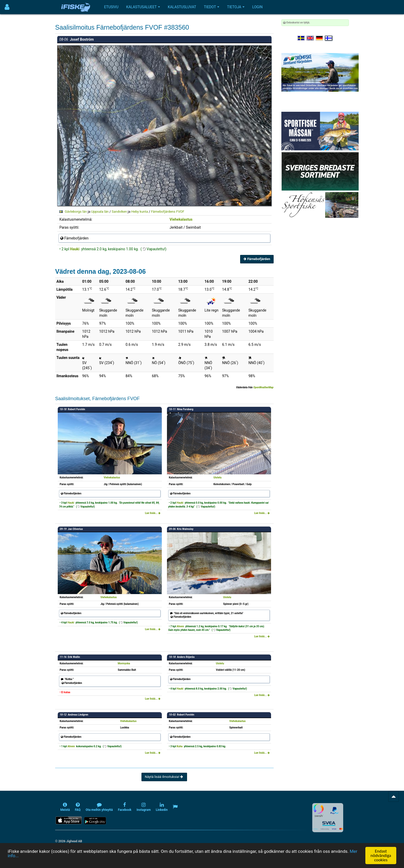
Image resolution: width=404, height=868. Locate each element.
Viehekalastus (181, 219)
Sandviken (119, 212)
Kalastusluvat (182, 7)
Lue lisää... (153, 513)
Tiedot (212, 7)
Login (257, 7)
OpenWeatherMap (263, 387)
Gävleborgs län (76, 212)
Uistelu (218, 478)
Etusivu (111, 7)
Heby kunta (140, 212)
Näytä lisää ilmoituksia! (164, 777)
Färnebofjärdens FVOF (168, 212)
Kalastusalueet (143, 7)
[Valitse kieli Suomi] (329, 38)
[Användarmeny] (7, 7)
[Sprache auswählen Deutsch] (320, 38)
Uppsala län (100, 212)
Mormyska (124, 663)
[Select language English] (310, 38)
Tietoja (236, 7)
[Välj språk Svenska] (301, 38)
